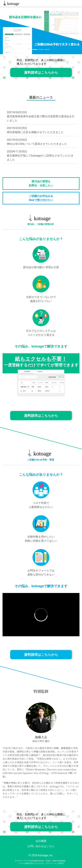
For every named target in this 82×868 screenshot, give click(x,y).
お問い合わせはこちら (41, 846)
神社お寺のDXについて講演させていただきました (37, 144)
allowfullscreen (41, 615)
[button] (6, 31)
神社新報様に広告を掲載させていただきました (35, 132)
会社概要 (41, 841)
